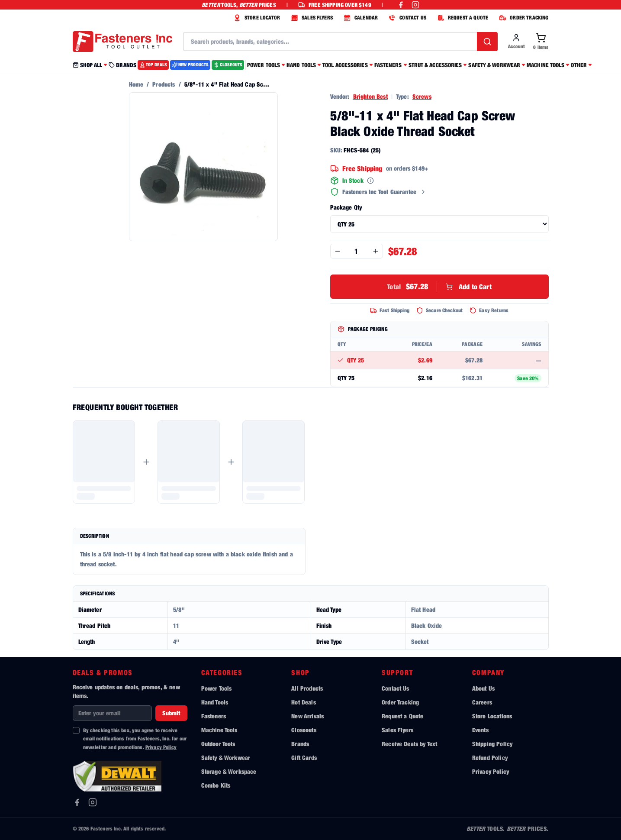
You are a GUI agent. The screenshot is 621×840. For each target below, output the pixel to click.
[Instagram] (93, 802)
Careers (482, 702)
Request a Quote (402, 716)
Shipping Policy (492, 744)
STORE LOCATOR (256, 18)
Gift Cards (304, 758)
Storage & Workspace (229, 771)
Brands (300, 744)
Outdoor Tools (218, 744)
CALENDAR (360, 18)
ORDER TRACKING (523, 18)
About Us (483, 688)
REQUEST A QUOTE (462, 18)
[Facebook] (77, 802)
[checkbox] (76, 730)
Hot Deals (303, 702)
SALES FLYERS (311, 18)
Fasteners (214, 716)
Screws (422, 96)
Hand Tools (215, 702)
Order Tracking (400, 702)
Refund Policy (490, 758)
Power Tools (217, 688)
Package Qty (346, 207)
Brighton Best (370, 96)
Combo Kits (216, 785)
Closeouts (304, 730)
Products (164, 84)
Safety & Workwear (226, 758)
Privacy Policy (161, 747)
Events (480, 730)
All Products (307, 688)
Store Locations (492, 716)
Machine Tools (219, 730)
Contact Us (396, 688)
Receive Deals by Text (409, 744)
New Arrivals (307, 716)
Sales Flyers (397, 730)
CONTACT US (406, 18)
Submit (171, 713)
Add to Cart (439, 287)
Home (136, 84)
